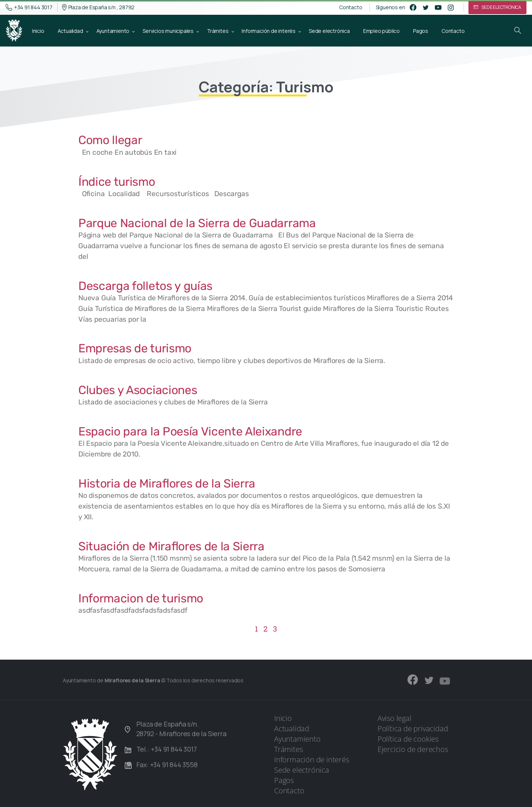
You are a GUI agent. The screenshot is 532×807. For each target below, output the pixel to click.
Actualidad (292, 729)
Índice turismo (117, 182)
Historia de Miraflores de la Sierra (167, 483)
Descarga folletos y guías (145, 286)
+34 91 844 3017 (29, 7)
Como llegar (110, 140)
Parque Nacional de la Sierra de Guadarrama (197, 223)
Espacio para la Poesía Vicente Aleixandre (190, 431)
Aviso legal (395, 718)
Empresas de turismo (135, 348)
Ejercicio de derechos (413, 749)
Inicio (283, 718)
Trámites (288, 749)
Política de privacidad (413, 729)
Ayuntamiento (297, 739)
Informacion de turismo (141, 598)
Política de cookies (408, 739)
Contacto (351, 7)
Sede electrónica (302, 770)
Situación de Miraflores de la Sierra (171, 546)
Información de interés (312, 760)
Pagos (284, 780)
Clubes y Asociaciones (138, 390)
